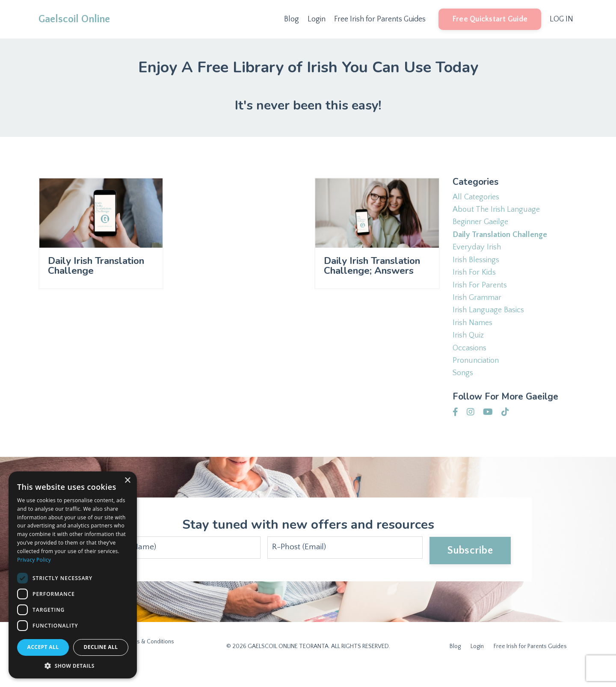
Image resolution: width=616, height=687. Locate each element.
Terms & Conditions (149, 657)
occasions (471, 362)
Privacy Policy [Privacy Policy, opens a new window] (34, 560)
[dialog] (73, 575)
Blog (291, 19)
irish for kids (476, 280)
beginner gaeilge (483, 225)
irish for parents (481, 293)
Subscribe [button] (469, 566)
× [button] (127, 481)
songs (464, 389)
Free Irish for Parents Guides (379, 19)
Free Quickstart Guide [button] (489, 19)
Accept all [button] (43, 647)
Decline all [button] (101, 647)
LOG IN (561, 19)
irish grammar (479, 307)
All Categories (478, 198)
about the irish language (499, 211)
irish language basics (491, 321)
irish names (474, 335)
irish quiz (469, 348)
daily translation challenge (502, 239)
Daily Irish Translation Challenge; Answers (358, 282)
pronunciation (478, 376)
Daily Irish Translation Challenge (82, 275)
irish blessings (478, 266)
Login (316, 19)
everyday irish (478, 252)
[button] (73, 666)
